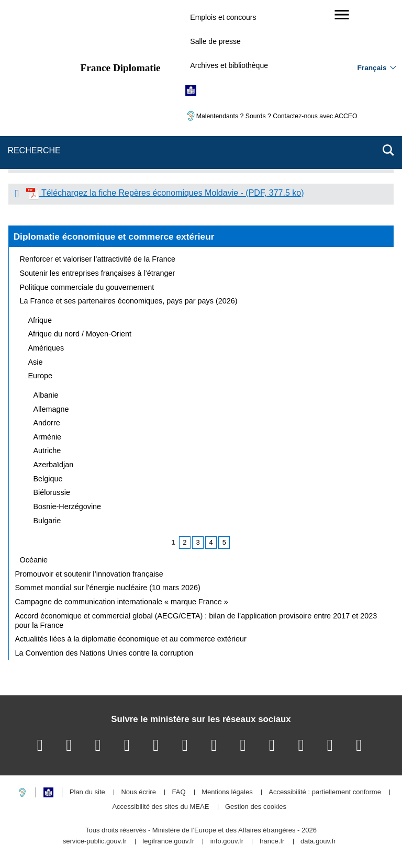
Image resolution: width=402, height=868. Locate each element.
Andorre (47, 423)
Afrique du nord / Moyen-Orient (80, 334)
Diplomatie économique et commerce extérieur (114, 236)
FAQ (178, 792)
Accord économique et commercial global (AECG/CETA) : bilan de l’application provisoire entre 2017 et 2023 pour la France (196, 621)
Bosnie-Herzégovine (68, 506)
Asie (36, 362)
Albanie (46, 395)
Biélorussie (52, 492)
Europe (40, 376)
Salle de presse (215, 41)
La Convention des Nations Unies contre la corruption (104, 653)
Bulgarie (47, 521)
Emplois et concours (223, 17)
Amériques (46, 348)
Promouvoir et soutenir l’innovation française (89, 574)
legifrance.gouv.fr (168, 842)
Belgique (48, 479)
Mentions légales (227, 792)
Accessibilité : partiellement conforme (325, 792)
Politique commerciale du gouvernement (87, 287)
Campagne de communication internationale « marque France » (122, 602)
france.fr (272, 842)
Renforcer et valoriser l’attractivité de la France (98, 259)
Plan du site (87, 792)
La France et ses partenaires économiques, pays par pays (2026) (129, 301)
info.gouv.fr (227, 842)
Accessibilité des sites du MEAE (160, 807)
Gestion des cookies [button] (256, 807)
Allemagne (51, 409)
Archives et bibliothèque (229, 65)
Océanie (34, 560)
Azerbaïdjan (54, 465)
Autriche (47, 450)
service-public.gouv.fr (95, 842)
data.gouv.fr (318, 842)
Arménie (48, 437)
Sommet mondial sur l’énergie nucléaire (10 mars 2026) (108, 588)
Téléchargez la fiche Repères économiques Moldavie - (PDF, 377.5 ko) (165, 193)
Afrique (40, 320)
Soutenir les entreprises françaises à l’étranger (98, 273)
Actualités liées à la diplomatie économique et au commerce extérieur (131, 639)
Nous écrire (138, 792)
